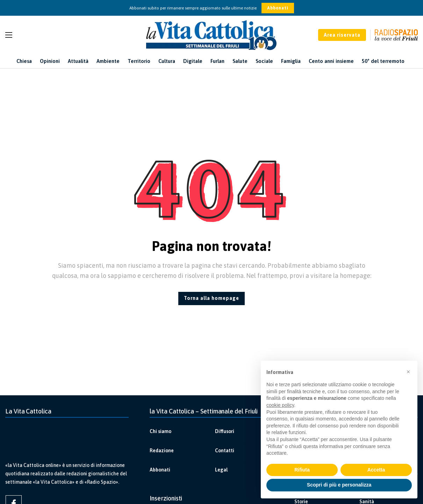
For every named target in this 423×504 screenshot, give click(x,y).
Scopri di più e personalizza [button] (339, 485)
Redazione (162, 451)
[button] (408, 372)
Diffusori (225, 431)
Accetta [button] (376, 470)
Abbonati (278, 8)
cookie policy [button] (280, 405)
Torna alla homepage (211, 298)
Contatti (225, 451)
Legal (221, 470)
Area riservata (342, 35)
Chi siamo (160, 431)
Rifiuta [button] (302, 470)
